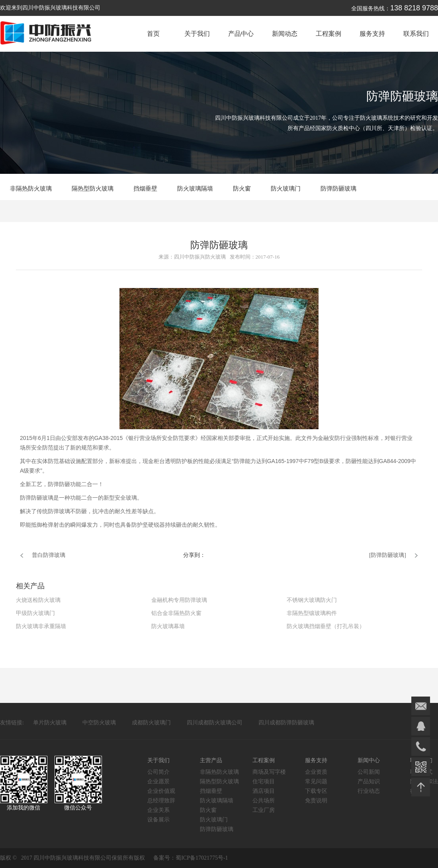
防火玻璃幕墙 (168, 626)
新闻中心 (369, 760)
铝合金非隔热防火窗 (176, 613)
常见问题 (316, 781)
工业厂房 (264, 810)
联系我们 (416, 34)
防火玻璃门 (286, 189)
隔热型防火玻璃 (93, 189)
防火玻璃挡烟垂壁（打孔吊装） (326, 626)
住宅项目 (264, 781)
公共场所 (264, 801)
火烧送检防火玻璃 (38, 600)
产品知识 (369, 781)
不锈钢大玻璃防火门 (312, 600)
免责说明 (316, 801)
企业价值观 (161, 791)
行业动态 (369, 791)
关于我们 (197, 34)
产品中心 (241, 34)
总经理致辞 (161, 801)
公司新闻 (369, 772)
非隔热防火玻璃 (31, 189)
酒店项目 (264, 791)
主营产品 (211, 760)
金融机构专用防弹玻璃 (179, 600)
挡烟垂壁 (145, 189)
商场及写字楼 (269, 772)
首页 (153, 34)
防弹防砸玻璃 (338, 189)
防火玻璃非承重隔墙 (41, 626)
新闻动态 (285, 34)
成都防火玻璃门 (151, 723)
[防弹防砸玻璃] (388, 555)
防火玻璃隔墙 (195, 189)
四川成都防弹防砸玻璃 (286, 723)
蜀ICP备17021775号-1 (202, 858)
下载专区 (316, 791)
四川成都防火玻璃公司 (215, 723)
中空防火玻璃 (99, 723)
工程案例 (328, 34)
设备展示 (158, 820)
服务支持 (372, 34)
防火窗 (242, 189)
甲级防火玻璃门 (35, 613)
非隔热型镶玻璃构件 (312, 613)
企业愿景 (158, 781)
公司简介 (158, 772)
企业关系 (158, 810)
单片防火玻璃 (50, 723)
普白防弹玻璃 (49, 555)
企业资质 (316, 772)
